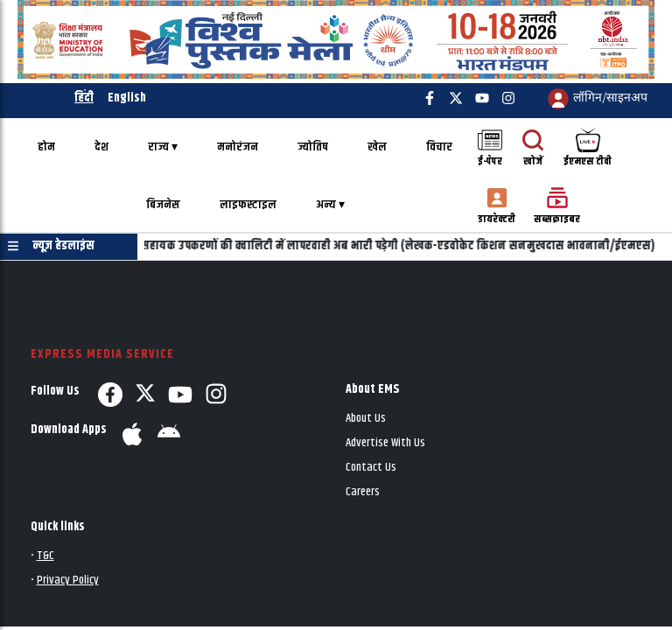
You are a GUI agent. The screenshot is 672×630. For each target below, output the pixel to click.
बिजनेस (163, 205)
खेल (377, 147)
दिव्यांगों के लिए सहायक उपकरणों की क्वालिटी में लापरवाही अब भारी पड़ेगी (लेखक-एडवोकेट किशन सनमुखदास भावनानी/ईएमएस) (376, 246)
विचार (439, 147)
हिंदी (84, 98)
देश (101, 147)
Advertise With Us (385, 443)
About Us (366, 419)
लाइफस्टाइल (248, 205)
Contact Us (371, 468)
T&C (45, 556)
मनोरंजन (238, 147)
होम (46, 147)
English (127, 98)
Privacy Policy (68, 581)
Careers (363, 492)
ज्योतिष (313, 147)
